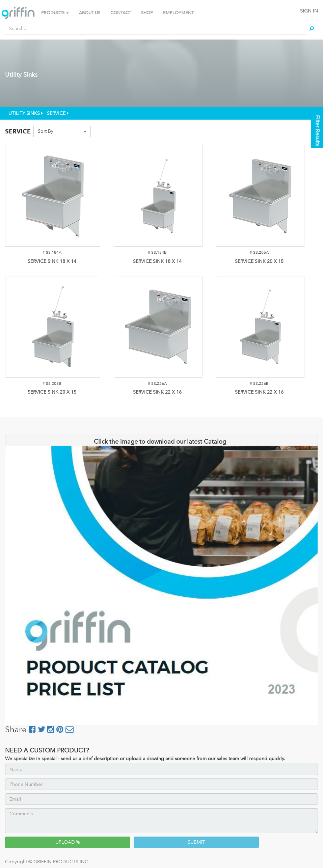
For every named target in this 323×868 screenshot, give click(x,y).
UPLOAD (68, 842)
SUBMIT (196, 842)
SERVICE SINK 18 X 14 (52, 261)
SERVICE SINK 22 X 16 (157, 392)
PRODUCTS (55, 13)
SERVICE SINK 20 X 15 (259, 261)
